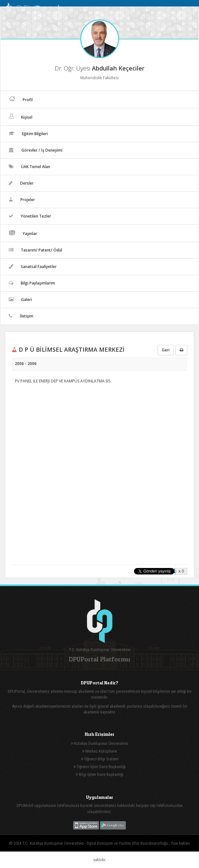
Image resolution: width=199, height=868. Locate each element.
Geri (166, 350)
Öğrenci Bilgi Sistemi (100, 759)
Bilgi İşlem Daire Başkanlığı (99, 774)
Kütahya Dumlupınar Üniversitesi (99, 743)
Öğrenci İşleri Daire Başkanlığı (99, 767)
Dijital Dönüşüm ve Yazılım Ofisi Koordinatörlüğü (128, 843)
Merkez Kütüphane (99, 751)
